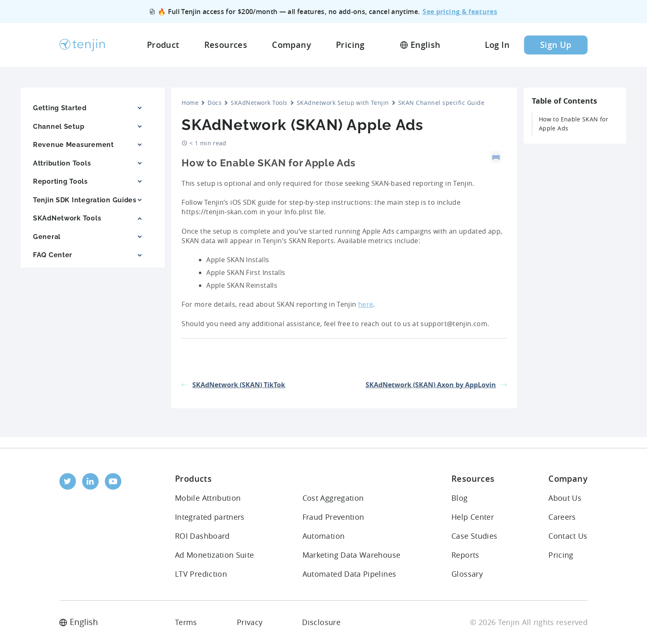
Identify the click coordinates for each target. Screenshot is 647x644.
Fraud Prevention (333, 517)
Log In (497, 45)
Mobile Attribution (208, 498)
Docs (215, 103)
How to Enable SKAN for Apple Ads (574, 124)
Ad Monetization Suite (215, 555)
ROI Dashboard (202, 536)
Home (190, 103)
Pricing (561, 555)
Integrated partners (210, 517)
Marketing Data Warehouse (352, 555)
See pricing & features (460, 12)
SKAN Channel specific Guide (441, 103)
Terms (186, 622)
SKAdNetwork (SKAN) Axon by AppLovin (436, 385)
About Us (565, 498)
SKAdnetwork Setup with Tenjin (343, 103)
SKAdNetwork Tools (259, 103)
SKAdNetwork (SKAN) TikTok (233, 385)
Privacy (250, 622)
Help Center (473, 517)
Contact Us (568, 536)
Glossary (467, 574)
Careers (562, 517)
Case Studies (474, 536)
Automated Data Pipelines (349, 574)
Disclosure (321, 622)
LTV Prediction (201, 574)
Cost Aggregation (333, 498)
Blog (459, 498)
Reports (465, 555)
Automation (324, 536)
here (366, 304)
